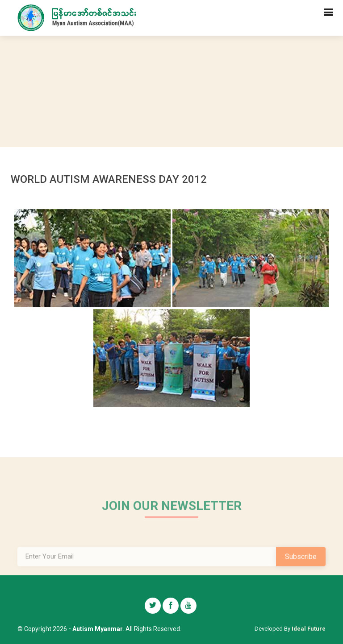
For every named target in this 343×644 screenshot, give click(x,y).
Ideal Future (309, 629)
